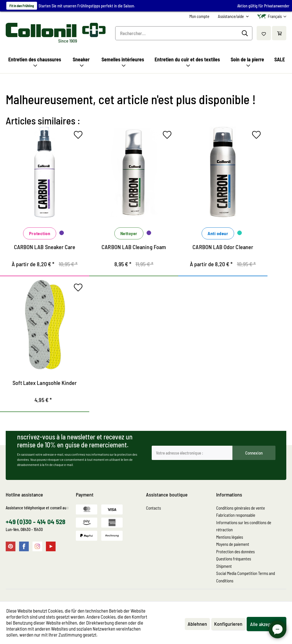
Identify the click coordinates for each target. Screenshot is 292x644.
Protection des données (235, 552)
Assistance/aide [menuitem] (231, 16)
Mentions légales (230, 537)
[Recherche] (246, 33)
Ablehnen (197, 624)
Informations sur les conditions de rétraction (244, 526)
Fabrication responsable (236, 515)
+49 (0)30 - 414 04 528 (36, 522)
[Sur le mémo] (80, 136)
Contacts (153, 508)
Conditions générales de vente (241, 508)
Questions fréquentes (234, 559)
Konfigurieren (228, 624)
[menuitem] (199, 16)
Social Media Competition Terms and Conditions (246, 577)
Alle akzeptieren (266, 624)
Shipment (224, 566)
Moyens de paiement (233, 544)
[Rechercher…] (184, 33)
